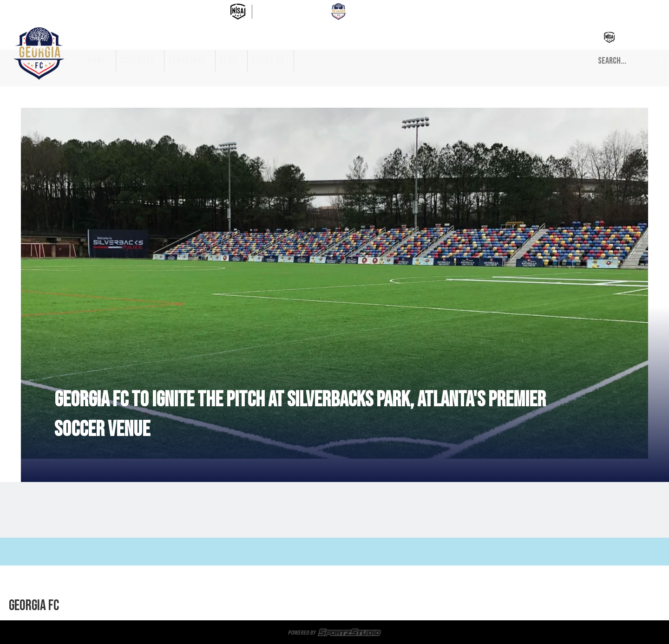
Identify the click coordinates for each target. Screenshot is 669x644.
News (229, 60)
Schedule (137, 60)
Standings (187, 60)
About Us (268, 60)
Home (97, 60)
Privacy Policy (329, 606)
